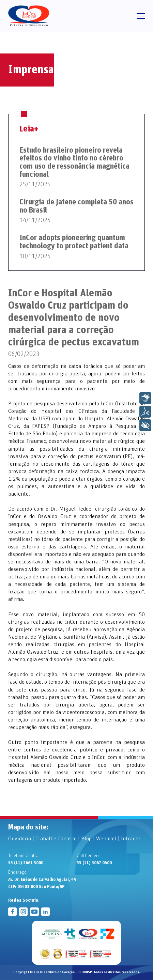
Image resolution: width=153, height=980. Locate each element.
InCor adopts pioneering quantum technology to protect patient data (74, 242)
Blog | (89, 839)
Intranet (131, 839)
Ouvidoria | (22, 839)
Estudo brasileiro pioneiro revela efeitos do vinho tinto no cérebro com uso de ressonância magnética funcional (74, 163)
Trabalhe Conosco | (58, 839)
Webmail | (109, 839)
